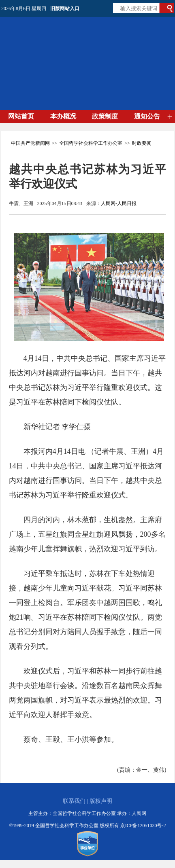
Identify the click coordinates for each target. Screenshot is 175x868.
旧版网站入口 (65, 8)
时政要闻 (142, 143)
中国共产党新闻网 (30, 143)
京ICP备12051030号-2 (143, 826)
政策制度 (105, 116)
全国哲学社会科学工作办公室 (91, 143)
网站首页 (21, 116)
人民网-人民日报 (119, 203)
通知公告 (147, 116)
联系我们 (74, 801)
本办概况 (63, 116)
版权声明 (101, 801)
